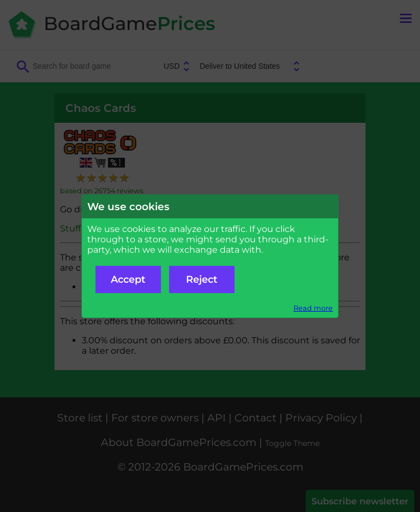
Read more (313, 308)
